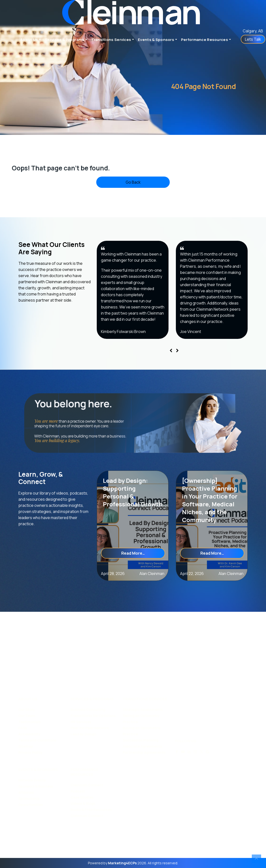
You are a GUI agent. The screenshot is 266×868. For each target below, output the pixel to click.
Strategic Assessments (143, 709)
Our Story (27, 709)
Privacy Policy (30, 752)
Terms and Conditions (37, 740)
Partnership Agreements (144, 752)
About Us (29, 40)
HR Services (81, 722)
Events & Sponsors (156, 40)
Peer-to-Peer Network (90, 728)
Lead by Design (83, 734)
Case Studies (82, 797)
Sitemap (26, 746)
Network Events (32, 780)
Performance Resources (205, 40)
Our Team (27, 716)
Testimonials (30, 722)
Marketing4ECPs (122, 863)
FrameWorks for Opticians (93, 716)
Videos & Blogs (83, 803)
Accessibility (29, 734)
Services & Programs (65, 40)
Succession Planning (141, 740)
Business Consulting (88, 709)
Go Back (133, 182)
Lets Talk (253, 39)
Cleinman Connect (87, 816)
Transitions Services (111, 40)
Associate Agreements (142, 746)
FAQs (23, 728)
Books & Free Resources (91, 810)
